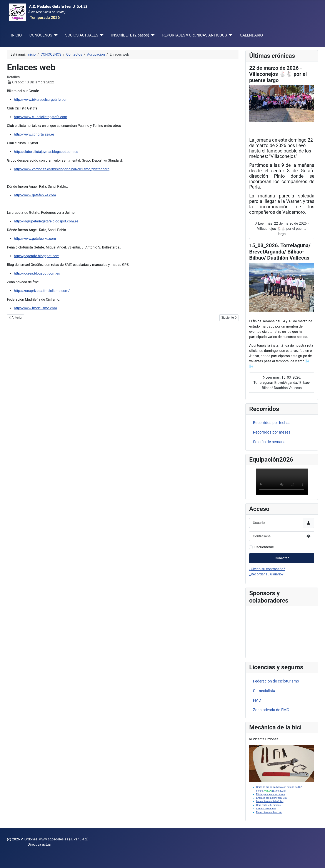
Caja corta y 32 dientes (268, 805)
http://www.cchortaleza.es (34, 134)
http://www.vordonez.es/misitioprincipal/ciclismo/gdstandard (62, 169)
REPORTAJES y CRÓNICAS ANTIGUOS (194, 35)
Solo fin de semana (269, 442)
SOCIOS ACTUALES (82, 35)
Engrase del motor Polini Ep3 (272, 798)
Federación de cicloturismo (276, 681)
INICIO (16, 35)
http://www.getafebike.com (35, 195)
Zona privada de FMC (271, 710)
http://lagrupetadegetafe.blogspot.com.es (46, 221)
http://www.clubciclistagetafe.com (41, 117)
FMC (257, 700)
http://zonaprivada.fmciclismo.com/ (42, 291)
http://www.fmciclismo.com (35, 308)
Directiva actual (40, 844)
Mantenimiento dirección (269, 812)
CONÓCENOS (41, 35)
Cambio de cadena (266, 808)
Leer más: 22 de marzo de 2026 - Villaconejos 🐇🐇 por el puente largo (282, 229)
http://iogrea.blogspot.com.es (37, 273)
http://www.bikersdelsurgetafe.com (41, 100)
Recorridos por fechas (272, 423)
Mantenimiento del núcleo (270, 801)
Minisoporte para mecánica (270, 794)
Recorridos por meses (272, 432)
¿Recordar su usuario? (266, 574)
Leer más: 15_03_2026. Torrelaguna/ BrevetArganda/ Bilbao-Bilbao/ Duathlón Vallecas (282, 383)
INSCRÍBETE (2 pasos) (130, 35)
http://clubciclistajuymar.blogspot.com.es (46, 152)
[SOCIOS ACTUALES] (101, 35)
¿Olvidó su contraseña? (267, 569)
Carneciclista (264, 691)
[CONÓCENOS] (55, 35)
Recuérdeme (264, 547)
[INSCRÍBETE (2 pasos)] (152, 35)
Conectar (282, 558)
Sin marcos (282, 631)
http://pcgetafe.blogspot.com (37, 256)
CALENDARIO (251, 35)
